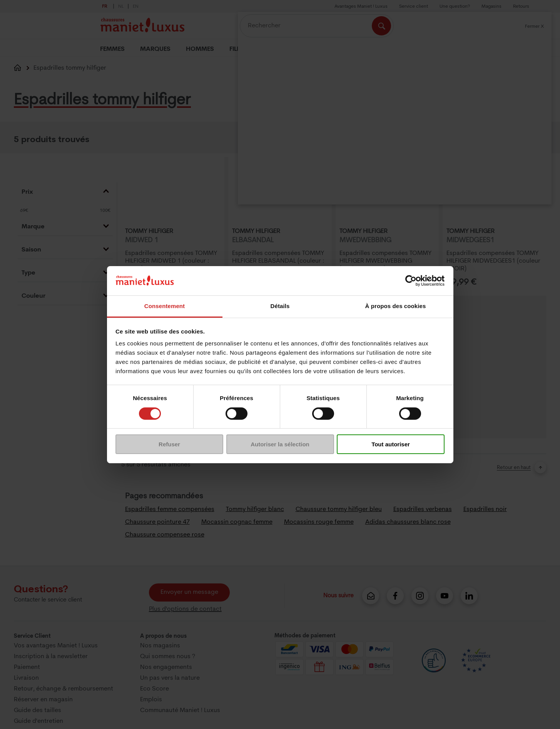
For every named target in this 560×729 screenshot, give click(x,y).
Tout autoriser (391, 444)
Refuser (169, 444)
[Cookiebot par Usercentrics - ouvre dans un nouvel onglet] (411, 281)
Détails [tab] (280, 306)
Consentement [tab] (165, 306)
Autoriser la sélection (280, 444)
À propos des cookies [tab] (396, 306)
